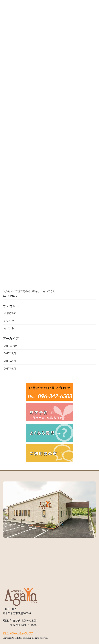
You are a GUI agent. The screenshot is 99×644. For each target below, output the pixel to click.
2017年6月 (10, 368)
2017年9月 (10, 353)
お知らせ (9, 321)
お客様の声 (10, 313)
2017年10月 (11, 346)
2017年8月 (10, 361)
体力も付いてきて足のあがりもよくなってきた (29, 291)
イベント (9, 328)
